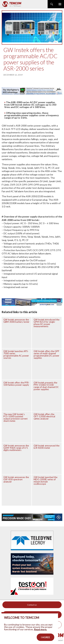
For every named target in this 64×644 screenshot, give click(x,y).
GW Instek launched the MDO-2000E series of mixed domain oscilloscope (45, 481)
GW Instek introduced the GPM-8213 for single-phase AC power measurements (47, 323)
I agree (45, 639)
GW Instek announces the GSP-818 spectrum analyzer (16, 479)
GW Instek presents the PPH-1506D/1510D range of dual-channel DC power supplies (46, 386)
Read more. (41, 631)
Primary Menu (60, 4)
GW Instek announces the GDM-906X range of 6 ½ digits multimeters (16, 448)
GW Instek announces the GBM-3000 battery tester (16, 321)
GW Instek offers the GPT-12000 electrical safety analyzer (44, 416)
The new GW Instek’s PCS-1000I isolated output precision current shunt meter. (15, 418)
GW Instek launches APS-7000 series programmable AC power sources (16, 355)
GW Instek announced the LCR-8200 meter (47, 447)
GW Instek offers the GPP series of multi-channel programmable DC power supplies (46, 355)
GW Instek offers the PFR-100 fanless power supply (16, 384)
